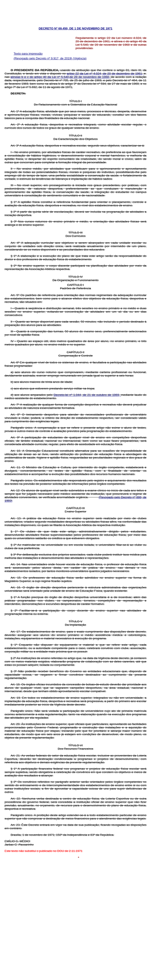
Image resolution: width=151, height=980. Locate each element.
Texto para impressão (28, 54)
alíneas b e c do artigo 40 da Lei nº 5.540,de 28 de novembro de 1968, (61, 77)
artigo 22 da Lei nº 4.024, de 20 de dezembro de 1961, (105, 74)
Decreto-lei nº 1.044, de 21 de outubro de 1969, (87, 395)
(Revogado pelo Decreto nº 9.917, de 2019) (43, 58)
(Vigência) (80, 58)
